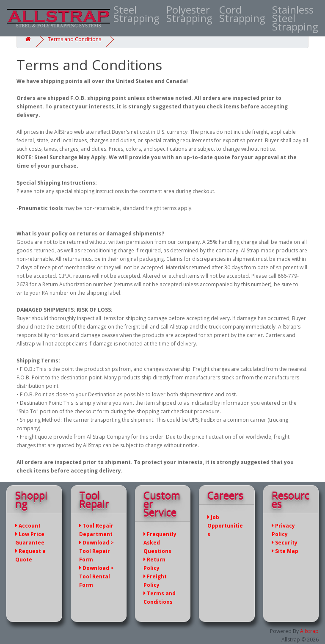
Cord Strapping (242, 14)
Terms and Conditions (74, 39)
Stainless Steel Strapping (295, 18)
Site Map (285, 551)
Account (28, 526)
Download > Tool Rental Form (96, 576)
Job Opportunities (225, 526)
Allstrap (309, 631)
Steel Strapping (136, 14)
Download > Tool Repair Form (96, 551)
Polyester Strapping (189, 14)
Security (285, 543)
